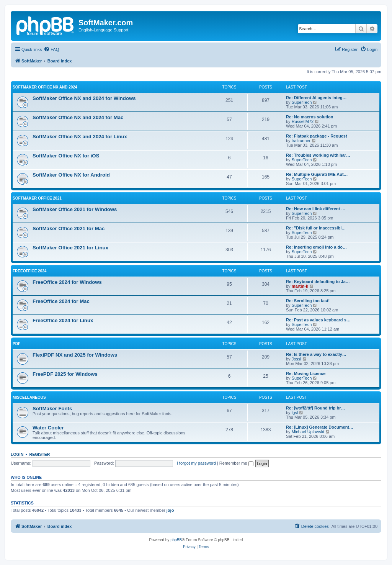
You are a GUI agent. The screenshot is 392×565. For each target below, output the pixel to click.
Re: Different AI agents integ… (316, 98)
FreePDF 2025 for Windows (65, 374)
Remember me (236, 463)
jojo (170, 510)
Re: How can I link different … (316, 209)
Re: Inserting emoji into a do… (316, 247)
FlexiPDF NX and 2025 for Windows (75, 355)
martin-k (300, 286)
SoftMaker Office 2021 (37, 198)
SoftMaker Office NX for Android (71, 175)
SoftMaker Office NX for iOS (66, 156)
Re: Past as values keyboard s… (318, 320)
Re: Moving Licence (306, 373)
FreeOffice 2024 (29, 271)
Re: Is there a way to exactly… (316, 354)
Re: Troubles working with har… (318, 155)
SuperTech (302, 102)
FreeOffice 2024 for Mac (61, 301)
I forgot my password (196, 463)
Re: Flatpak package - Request (317, 136)
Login (17, 454)
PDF (16, 344)
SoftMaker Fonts (52, 409)
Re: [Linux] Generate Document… (320, 427)
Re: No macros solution (310, 117)
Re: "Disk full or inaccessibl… (316, 228)
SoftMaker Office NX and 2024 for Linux (80, 137)
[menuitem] (51, 49)
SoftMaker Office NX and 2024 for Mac (78, 117)
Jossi (296, 359)
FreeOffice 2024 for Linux (63, 320)
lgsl (295, 413)
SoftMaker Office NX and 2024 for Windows (84, 98)
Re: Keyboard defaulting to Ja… (318, 282)
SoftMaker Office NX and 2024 (45, 87)
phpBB (176, 540)
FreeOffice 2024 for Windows (67, 282)
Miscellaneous (29, 397)
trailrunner (301, 141)
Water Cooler (48, 428)
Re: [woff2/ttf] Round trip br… (316, 408)
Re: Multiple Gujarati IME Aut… (317, 174)
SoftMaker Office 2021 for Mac (69, 228)
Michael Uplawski (308, 432)
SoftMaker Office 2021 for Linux (70, 248)
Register (40, 454)
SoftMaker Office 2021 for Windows (75, 209)
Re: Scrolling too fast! (308, 301)
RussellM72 (303, 121)
